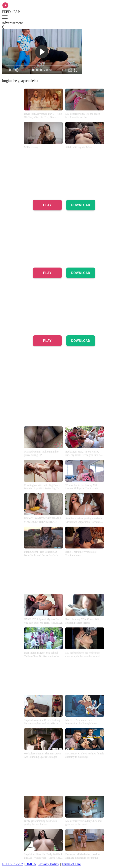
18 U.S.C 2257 (12, 864)
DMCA (31, 864)
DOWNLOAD (81, 205)
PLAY (47, 205)
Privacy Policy (49, 864)
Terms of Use (71, 864)
